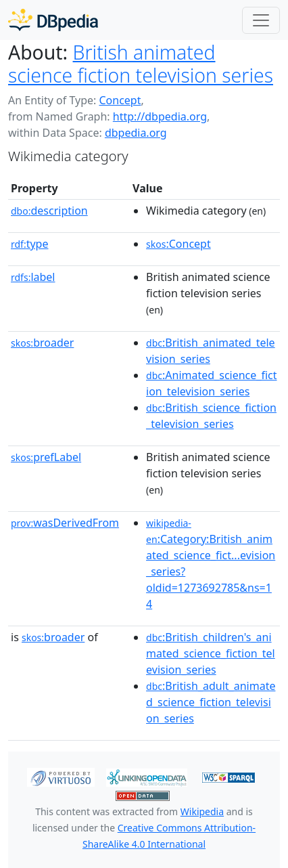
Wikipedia (202, 811)
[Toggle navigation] (261, 20)
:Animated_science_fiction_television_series (211, 383)
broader (42, 343)
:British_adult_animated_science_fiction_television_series (211, 702)
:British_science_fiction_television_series (211, 416)
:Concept (178, 244)
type (30, 244)
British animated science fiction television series (141, 64)
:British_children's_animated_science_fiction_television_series (211, 653)
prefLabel (46, 457)
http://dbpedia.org (160, 116)
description (49, 211)
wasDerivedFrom (65, 523)
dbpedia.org (136, 133)
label (33, 277)
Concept (120, 100)
